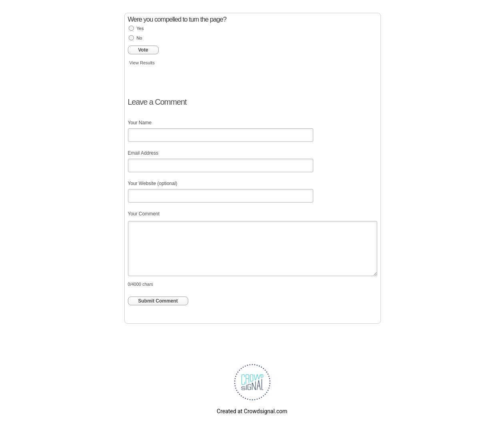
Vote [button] (143, 50)
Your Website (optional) (153, 183)
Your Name (140, 123)
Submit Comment (158, 301)
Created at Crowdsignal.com (252, 411)
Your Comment (144, 214)
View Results (142, 63)
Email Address (143, 153)
